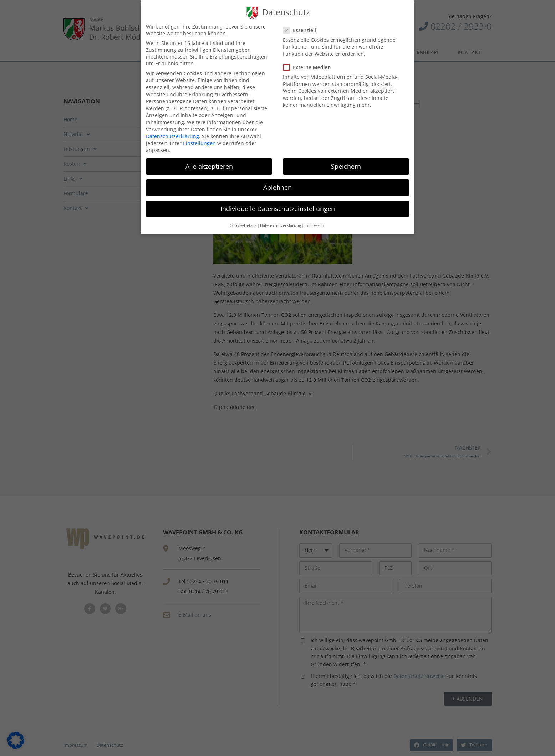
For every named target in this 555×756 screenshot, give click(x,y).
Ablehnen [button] (277, 187)
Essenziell (302, 29)
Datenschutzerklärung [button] (281, 225)
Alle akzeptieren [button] (209, 166)
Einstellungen (199, 143)
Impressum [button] (315, 225)
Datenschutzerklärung (172, 136)
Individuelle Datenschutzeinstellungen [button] (278, 208)
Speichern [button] (346, 166)
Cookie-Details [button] (243, 225)
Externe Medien (310, 67)
